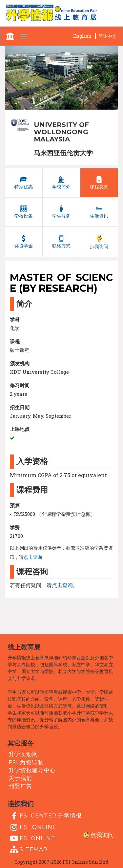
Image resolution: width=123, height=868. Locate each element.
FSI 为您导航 (26, 762)
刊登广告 (20, 786)
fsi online (32, 838)
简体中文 (108, 36)
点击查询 (33, 557)
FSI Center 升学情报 (45, 816)
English (82, 36)
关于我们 (20, 778)
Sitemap (28, 850)
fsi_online (32, 827)
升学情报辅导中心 (32, 770)
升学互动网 (23, 754)
